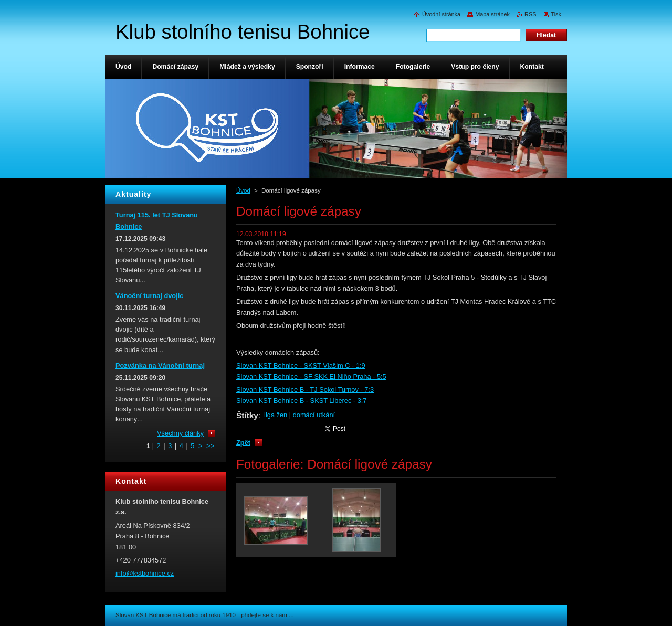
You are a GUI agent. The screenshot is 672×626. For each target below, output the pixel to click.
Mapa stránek (492, 14)
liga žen (276, 415)
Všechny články (180, 433)
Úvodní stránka (441, 14)
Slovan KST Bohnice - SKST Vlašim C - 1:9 (301, 365)
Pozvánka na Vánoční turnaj (160, 365)
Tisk (556, 14)
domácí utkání (314, 415)
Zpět (243, 443)
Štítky (247, 415)
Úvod (243, 190)
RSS (530, 14)
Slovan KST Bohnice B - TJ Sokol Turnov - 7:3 (305, 390)
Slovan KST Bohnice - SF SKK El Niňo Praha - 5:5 (311, 376)
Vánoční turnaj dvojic (149, 296)
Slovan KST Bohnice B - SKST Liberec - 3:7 (301, 401)
